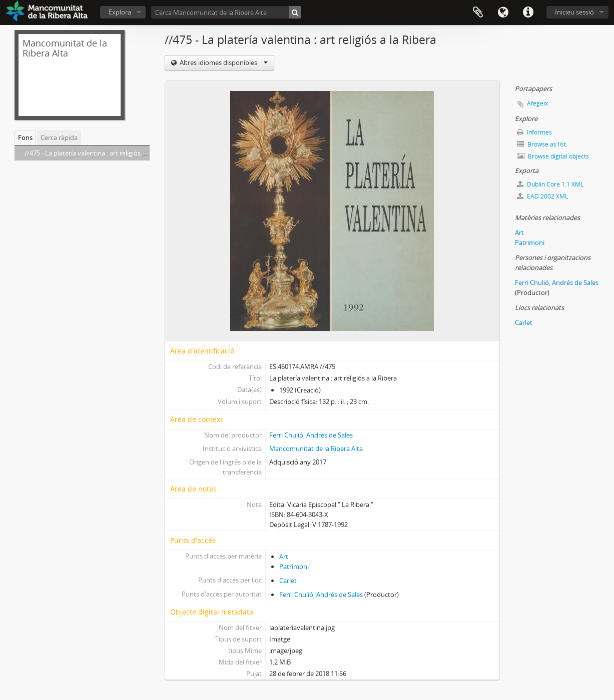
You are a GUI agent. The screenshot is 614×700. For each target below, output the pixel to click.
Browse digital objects (553, 156)
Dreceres (528, 12)
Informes (534, 132)
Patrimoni (294, 566)
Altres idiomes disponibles (223, 62)
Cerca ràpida (59, 137)
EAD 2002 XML (542, 196)
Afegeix (537, 103)
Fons (25, 137)
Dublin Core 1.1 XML (550, 184)
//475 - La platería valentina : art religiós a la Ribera (99, 153)
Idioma (503, 12)
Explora (120, 12)
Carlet (288, 580)
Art (284, 556)
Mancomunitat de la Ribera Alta (316, 448)
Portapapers (478, 12)
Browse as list (541, 144)
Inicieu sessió (574, 12)
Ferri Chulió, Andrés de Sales (311, 435)
